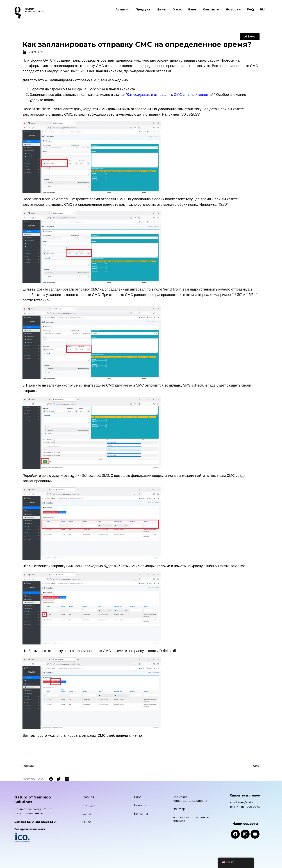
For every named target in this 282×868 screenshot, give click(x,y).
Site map (179, 809)
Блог (192, 9)
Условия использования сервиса (191, 819)
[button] (51, 779)
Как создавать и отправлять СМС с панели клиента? (170, 95)
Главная (122, 9)
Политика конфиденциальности (190, 799)
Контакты (211, 9)
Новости (233, 9)
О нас (177, 9)
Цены (162, 9)
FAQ (250, 9)
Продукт (143, 9)
